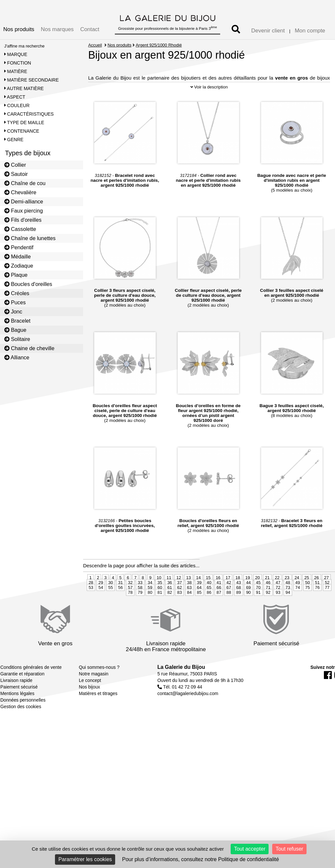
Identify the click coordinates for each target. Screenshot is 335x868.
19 (248, 601)
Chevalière (20, 192)
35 (160, 606)
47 (278, 606)
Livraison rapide (16, 704)
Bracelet (17, 321)
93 (278, 616)
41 (219, 606)
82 (169, 616)
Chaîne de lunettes (30, 238)
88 (229, 616)
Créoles (17, 293)
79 (140, 616)
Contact (90, 29)
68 (238, 611)
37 (179, 606)
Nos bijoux (89, 710)
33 (140, 606)
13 (188, 601)
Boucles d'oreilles (28, 284)
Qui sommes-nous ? (99, 690)
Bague (15, 330)
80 (150, 616)
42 (229, 606)
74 (298, 611)
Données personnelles (23, 723)
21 (267, 601)
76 (317, 611)
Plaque (16, 275)
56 (120, 611)
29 (101, 606)
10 (159, 601)
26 (316, 601)
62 (179, 611)
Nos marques (57, 29)
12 (179, 601)
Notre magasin (94, 697)
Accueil (95, 45)
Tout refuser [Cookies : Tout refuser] (289, 849)
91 (258, 616)
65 (209, 611)
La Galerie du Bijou (181, 690)
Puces (15, 302)
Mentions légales (17, 717)
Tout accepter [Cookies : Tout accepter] (250, 849)
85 (199, 616)
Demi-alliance (24, 201)
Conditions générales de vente (31, 690)
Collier (15, 165)
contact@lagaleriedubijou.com (188, 717)
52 (327, 606)
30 (111, 606)
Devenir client (268, 31)
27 (326, 601)
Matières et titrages (98, 717)
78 (130, 616)
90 (248, 616)
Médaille (18, 256)
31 (120, 606)
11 (169, 601)
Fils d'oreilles (23, 220)
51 (317, 606)
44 (248, 606)
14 (198, 601)
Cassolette (20, 229)
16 (218, 601)
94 (288, 616)
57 (130, 611)
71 (268, 611)
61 (169, 611)
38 (189, 606)
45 (258, 606)
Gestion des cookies (21, 730)
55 (111, 611)
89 (238, 616)
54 (101, 611)
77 (327, 611)
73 (288, 611)
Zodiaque (19, 266)
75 (308, 611)
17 (228, 601)
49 (298, 606)
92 (268, 616)
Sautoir (16, 174)
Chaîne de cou (25, 183)
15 (208, 601)
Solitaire (17, 339)
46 (268, 606)
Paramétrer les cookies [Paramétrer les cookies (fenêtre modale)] (85, 859)
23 (287, 601)
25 (307, 601)
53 (91, 611)
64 (199, 611)
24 (297, 601)
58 (140, 611)
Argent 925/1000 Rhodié (159, 45)
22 (277, 601)
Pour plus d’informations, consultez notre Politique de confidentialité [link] (200, 859)
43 (238, 606)
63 (189, 611)
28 (91, 606)
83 (179, 616)
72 (278, 611)
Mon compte (310, 31)
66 (219, 611)
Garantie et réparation (22, 697)
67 (229, 611)
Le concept (90, 704)
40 (209, 606)
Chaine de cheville (29, 348)
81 (160, 616)
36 (169, 606)
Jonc (13, 311)
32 (130, 606)
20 (257, 601)
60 (160, 611)
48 (288, 606)
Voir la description (209, 110)
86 (209, 616)
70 (258, 611)
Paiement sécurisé (19, 710)
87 (219, 616)
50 (308, 606)
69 (248, 611)
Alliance (17, 357)
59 (150, 611)
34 (150, 606)
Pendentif (19, 247)
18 (238, 601)
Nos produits (19, 29)
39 (199, 606)
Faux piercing (24, 211)
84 (189, 616)
